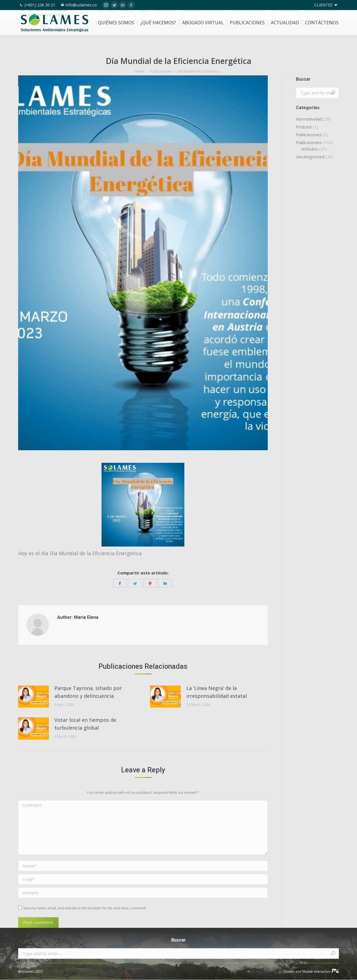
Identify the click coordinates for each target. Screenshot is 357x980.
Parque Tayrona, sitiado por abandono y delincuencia (88, 692)
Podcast (304, 127)
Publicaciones (309, 135)
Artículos (310, 149)
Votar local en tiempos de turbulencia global (85, 724)
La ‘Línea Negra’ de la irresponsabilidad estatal (217, 692)
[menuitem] (326, 5)
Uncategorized (310, 157)
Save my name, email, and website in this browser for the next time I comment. (85, 908)
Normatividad (309, 119)
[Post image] (33, 697)
